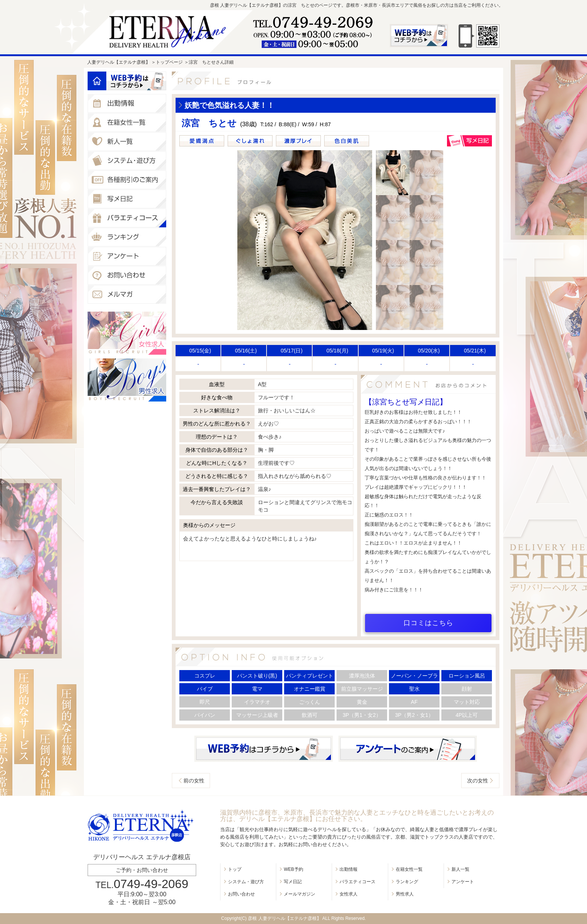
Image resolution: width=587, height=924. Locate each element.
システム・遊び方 (246, 882)
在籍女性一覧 (409, 869)
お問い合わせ (241, 894)
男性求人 (405, 894)
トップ (235, 869)
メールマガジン (299, 894)
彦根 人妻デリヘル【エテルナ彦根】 (284, 918)
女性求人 (349, 894)
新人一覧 (460, 869)
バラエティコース (358, 882)
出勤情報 (349, 869)
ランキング (407, 882)
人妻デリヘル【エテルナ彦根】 (119, 62)
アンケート (463, 882)
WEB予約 (293, 869)
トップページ (169, 62)
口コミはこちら (428, 623)
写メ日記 (293, 882)
